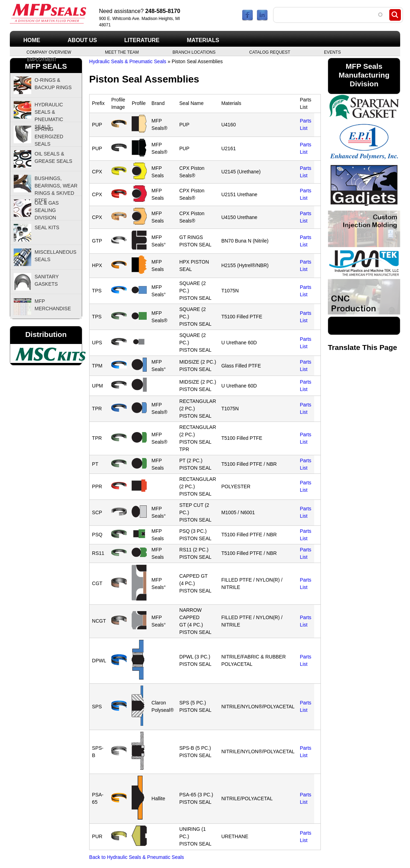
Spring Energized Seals (49, 137)
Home (32, 40)
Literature (142, 40)
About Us (82, 40)
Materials (203, 40)
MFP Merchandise (53, 305)
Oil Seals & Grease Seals (54, 157)
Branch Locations (194, 52)
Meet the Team (122, 52)
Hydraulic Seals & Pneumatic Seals (128, 61)
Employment (41, 59)
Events (332, 52)
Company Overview (49, 52)
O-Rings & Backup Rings (53, 84)
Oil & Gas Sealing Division (47, 210)
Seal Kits (47, 227)
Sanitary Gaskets (47, 280)
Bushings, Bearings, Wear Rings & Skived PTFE (56, 186)
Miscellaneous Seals (56, 256)
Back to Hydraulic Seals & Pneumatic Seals (137, 857)
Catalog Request (270, 52)
